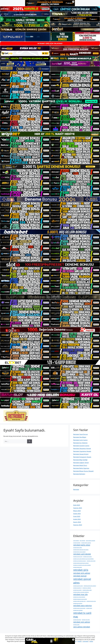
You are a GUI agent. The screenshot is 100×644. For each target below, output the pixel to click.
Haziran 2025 (78, 508)
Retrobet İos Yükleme (80, 443)
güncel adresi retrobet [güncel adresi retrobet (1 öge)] (90, 541)
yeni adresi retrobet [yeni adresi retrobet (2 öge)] (82, 627)
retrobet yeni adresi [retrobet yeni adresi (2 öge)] (82, 622)
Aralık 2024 (77, 519)
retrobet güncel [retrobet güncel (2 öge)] (80, 576)
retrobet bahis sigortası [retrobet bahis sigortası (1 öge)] (86, 543)
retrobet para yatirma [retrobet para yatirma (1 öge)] (78, 603)
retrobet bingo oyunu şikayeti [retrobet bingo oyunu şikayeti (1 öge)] (79, 552)
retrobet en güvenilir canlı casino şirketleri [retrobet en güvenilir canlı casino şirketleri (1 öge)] (82, 565)
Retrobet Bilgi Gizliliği (80, 460)
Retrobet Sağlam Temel (81, 463)
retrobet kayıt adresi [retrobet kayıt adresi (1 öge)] (77, 590)
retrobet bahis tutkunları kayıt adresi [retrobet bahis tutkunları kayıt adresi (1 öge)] (81, 550)
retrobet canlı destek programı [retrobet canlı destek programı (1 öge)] (80, 561)
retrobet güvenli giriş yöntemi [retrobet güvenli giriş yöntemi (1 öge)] (90, 586)
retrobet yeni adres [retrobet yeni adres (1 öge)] (86, 620)
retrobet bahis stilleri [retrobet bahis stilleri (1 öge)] (78, 548)
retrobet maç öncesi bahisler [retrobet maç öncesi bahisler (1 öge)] (79, 597)
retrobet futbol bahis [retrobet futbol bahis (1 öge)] (78, 567)
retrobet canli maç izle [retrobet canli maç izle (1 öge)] (78, 557)
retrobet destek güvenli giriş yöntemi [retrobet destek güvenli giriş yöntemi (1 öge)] (81, 563)
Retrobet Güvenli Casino (81, 446)
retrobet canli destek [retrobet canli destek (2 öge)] (82, 554)
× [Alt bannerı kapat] (73, 640)
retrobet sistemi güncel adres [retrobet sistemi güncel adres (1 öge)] (79, 608)
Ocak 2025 (77, 516)
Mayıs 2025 (77, 511)
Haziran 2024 (78, 525)
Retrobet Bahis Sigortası (81, 468)
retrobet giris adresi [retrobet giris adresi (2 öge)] (82, 573)
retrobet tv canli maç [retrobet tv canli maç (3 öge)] (82, 615)
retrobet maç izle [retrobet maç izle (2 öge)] (80, 594)
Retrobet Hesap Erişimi (81, 454)
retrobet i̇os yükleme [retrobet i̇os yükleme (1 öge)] (87, 588)
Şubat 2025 (77, 514)
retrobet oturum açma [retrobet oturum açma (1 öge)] (91, 601)
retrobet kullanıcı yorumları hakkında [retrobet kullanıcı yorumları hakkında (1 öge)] (81, 592)
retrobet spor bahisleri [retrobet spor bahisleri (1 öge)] (78, 610)
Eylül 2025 (77, 505)
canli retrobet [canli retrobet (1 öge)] (76, 541)
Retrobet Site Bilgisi (80, 437)
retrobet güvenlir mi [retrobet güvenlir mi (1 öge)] (77, 588)
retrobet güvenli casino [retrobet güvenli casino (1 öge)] (78, 586)
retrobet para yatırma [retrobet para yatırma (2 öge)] (82, 605)
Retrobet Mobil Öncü (80, 465)
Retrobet (76, 489)
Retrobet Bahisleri (79, 474)
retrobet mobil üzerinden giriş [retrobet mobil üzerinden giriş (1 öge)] (79, 601)
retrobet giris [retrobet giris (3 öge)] (81, 570)
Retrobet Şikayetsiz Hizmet (82, 448)
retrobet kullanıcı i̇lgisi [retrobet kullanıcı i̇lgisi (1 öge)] (87, 590)
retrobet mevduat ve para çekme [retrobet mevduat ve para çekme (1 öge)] (80, 599)
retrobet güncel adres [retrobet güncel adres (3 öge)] (82, 581)
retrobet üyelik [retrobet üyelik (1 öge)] (76, 625)
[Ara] (30, 441)
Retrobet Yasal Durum (81, 434)
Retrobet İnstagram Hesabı (82, 457)
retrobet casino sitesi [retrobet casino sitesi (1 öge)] (91, 561)
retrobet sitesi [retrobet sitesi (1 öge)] (89, 608)
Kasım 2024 (77, 522)
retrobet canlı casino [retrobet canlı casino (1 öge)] (87, 557)
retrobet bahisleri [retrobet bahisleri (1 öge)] (77, 543)
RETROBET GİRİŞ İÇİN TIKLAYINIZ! (50, 43)
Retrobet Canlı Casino (80, 440)
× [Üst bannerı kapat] (73, 2)
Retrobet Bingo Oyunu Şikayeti (83, 471)
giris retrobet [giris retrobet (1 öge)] (82, 541)
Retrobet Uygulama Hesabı (82, 451)
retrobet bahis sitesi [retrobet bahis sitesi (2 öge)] (82, 545)
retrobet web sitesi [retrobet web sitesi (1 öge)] (77, 620)
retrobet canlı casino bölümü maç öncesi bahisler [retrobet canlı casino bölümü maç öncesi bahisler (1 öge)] (83, 559)
